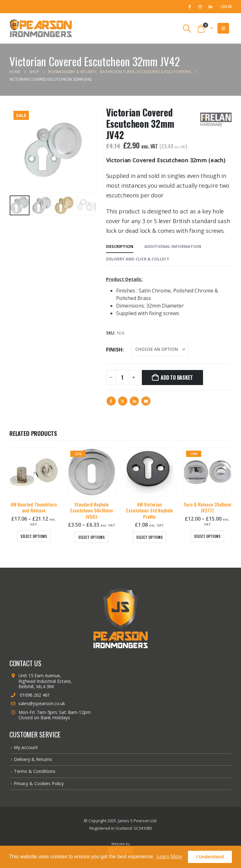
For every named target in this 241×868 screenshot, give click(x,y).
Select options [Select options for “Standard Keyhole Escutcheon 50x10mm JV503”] (91, 537)
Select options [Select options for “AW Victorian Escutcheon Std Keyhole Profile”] (150, 537)
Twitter (123, 401)
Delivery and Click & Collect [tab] (138, 259)
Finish (114, 350)
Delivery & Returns (33, 759)
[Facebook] (190, 7)
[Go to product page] (34, 472)
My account (26, 747)
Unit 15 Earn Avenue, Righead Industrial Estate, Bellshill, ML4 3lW (41, 681)
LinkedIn (134, 401)
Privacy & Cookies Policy (39, 783)
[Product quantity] (122, 378)
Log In (226, 6)
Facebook (111, 401)
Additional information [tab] (173, 246)
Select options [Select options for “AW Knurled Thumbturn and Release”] (34, 536)
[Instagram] (200, 7)
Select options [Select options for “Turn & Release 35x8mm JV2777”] (207, 536)
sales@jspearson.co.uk (37, 703)
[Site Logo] (41, 28)
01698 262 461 (30, 695)
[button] (187, 29)
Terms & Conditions (35, 771)
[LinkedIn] (210, 7)
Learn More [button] (169, 857)
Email (146, 401)
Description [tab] (120, 246)
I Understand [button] (210, 857)
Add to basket (177, 378)
